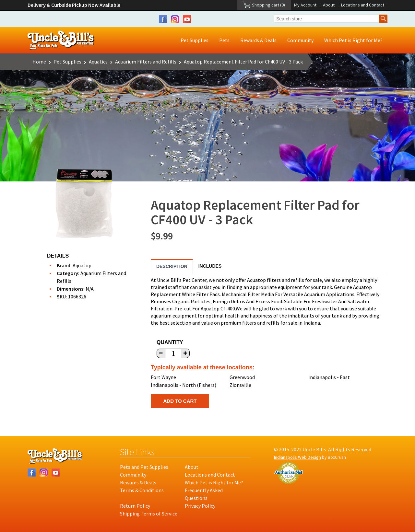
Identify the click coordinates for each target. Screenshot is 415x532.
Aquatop (82, 265)
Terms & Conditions (142, 490)
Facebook (163, 19)
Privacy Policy (200, 506)
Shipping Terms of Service (149, 514)
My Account (305, 5)
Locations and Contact (363, 5)
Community (300, 40)
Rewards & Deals (258, 40)
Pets (224, 40)
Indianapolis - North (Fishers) (184, 385)
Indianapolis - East (329, 377)
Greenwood (242, 377)
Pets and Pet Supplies (144, 467)
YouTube (187, 19)
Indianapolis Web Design (297, 457)
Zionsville (240, 385)
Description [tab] (172, 266)
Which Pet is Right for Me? (353, 40)
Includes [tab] (210, 266)
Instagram (175, 19)
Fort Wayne (163, 377)
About (329, 5)
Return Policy (135, 506)
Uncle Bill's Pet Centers (61, 40)
